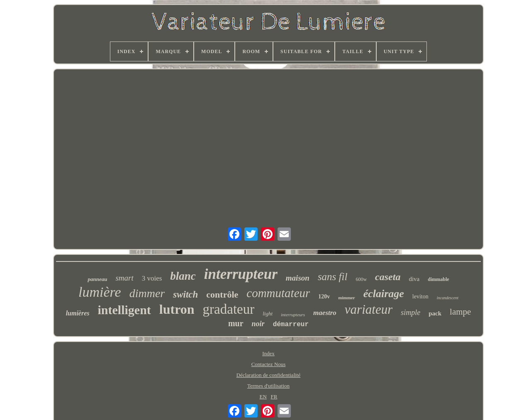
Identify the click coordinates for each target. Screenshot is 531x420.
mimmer (346, 298)
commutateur (278, 293)
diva (414, 279)
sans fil (333, 277)
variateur (369, 309)
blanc (183, 276)
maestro (325, 313)
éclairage (384, 294)
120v (324, 297)
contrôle (222, 294)
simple (410, 313)
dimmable (438, 279)
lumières (78, 313)
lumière (100, 292)
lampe (460, 312)
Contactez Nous (269, 364)
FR (274, 397)
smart (124, 278)
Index (268, 353)
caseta (388, 277)
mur (236, 323)
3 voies (152, 278)
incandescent (448, 298)
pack (435, 313)
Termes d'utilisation (268, 386)
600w (361, 279)
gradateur (229, 309)
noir (258, 324)
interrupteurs (293, 315)
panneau (97, 279)
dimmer (147, 293)
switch (185, 294)
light (268, 314)
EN (263, 397)
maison (298, 278)
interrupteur (241, 274)
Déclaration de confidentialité (268, 375)
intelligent (124, 310)
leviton (420, 297)
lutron (177, 309)
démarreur (291, 325)
